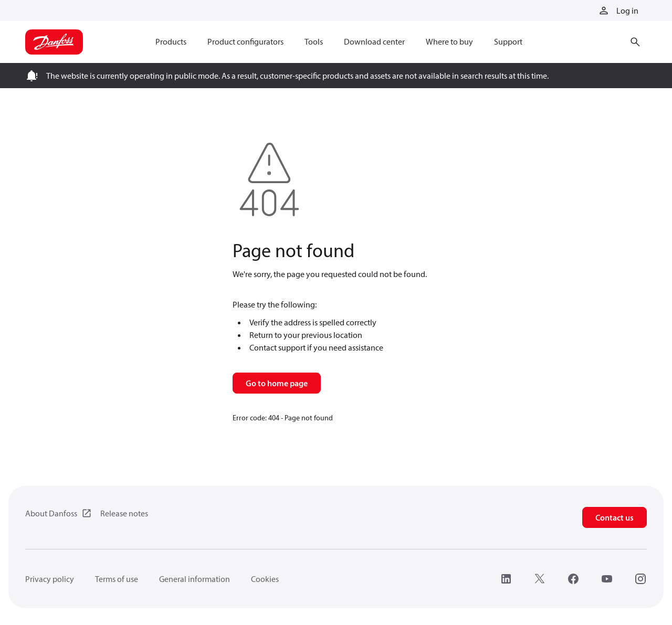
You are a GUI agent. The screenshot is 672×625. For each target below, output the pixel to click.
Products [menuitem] (171, 41)
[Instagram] (640, 579)
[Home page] (54, 42)
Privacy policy (50, 579)
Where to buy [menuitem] (449, 41)
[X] (540, 579)
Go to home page (277, 383)
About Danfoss (51, 513)
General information (195, 579)
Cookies (265, 579)
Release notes (124, 513)
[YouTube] (607, 579)
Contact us (615, 517)
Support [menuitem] (508, 41)
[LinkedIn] (506, 579)
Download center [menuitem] (374, 41)
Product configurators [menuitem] (245, 41)
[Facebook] (573, 579)
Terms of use (117, 579)
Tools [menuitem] (314, 41)
